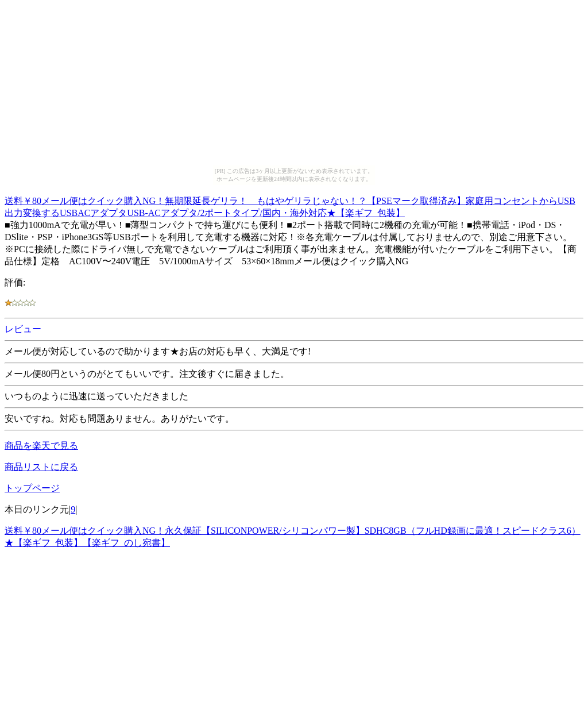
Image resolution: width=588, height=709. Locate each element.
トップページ (32, 488)
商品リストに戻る (41, 467)
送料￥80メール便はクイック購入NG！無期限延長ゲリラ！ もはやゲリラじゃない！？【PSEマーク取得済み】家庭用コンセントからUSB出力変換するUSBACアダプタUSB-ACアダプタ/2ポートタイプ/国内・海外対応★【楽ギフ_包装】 (290, 205)
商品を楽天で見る (41, 446)
